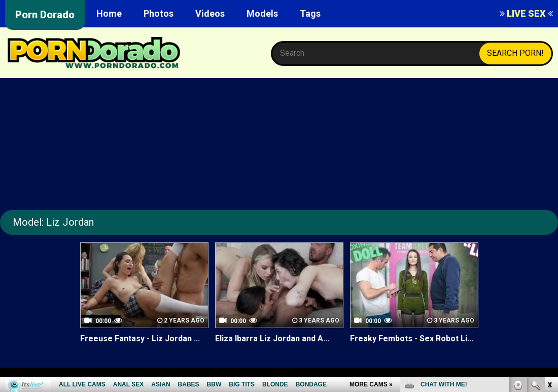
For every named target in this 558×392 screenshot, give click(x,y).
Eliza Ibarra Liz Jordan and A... (272, 338)
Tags (310, 13)
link (549, 234)
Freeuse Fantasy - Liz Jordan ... (140, 338)
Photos (159, 13)
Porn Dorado (45, 15)
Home (109, 13)
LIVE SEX (526, 13)
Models (262, 13)
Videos (210, 13)
